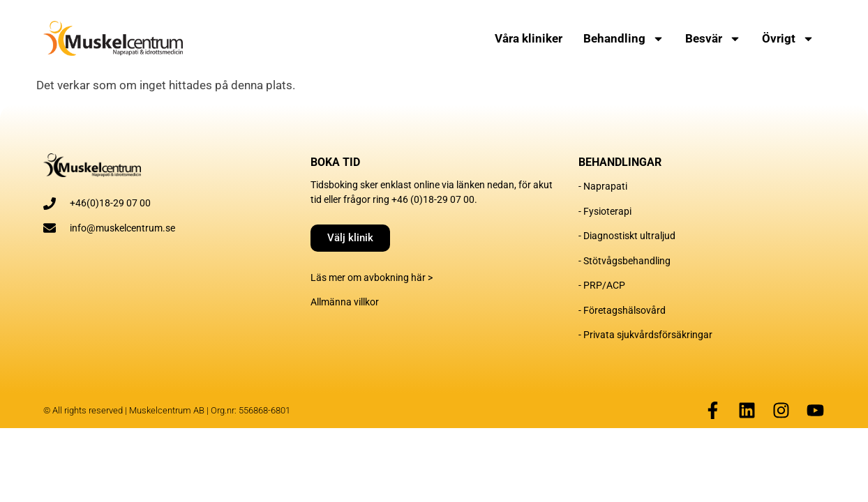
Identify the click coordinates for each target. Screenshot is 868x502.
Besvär (713, 39)
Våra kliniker (529, 38)
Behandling (624, 39)
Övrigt (788, 39)
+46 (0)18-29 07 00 (433, 199)
